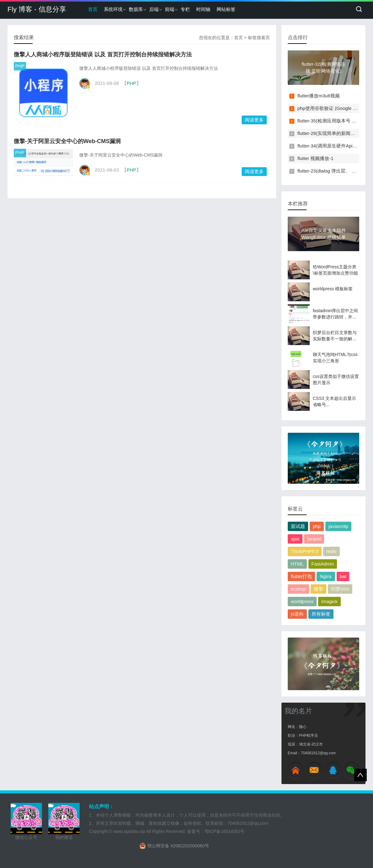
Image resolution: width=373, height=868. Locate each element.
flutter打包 (302, 576)
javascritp (338, 526)
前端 (170, 9)
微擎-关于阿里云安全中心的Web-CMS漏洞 (67, 141)
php (317, 526)
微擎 (318, 589)
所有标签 (321, 614)
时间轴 (203, 9)
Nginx (326, 576)
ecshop (298, 589)
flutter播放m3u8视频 (319, 96)
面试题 (298, 526)
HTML (297, 564)
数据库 (136, 9)
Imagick (329, 601)
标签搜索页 (259, 38)
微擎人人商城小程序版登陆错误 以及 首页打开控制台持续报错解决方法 (103, 54)
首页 (93, 9)
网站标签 (226, 9)
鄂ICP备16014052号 (225, 831)
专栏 (185, 9)
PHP (20, 66)
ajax (295, 539)
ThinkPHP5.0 (305, 551)
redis (331, 551)
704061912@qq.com (248, 823)
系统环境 (113, 9)
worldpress (302, 601)
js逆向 (297, 614)
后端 (154, 9)
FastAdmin (323, 564)
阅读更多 (254, 120)
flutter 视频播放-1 (315, 158)
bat (343, 576)
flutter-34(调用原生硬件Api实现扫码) (335, 146)
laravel (314, 539)
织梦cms (340, 589)
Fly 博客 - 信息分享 (37, 9)
